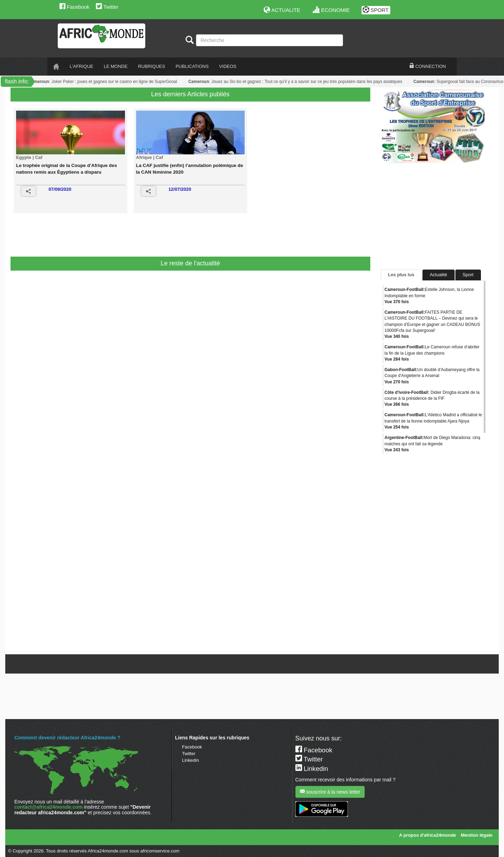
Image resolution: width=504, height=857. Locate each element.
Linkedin (190, 760)
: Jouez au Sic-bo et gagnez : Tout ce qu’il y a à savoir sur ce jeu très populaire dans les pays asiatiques (296, 82)
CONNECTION (428, 66)
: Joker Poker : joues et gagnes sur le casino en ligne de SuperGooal (104, 82)
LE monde (116, 66)
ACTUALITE (282, 10)
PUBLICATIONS (192, 66)
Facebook (74, 7)
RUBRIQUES (151, 66)
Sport (468, 275)
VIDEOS (228, 66)
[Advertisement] (148, 237)
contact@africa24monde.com (48, 807)
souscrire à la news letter (330, 792)
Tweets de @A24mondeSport (411, 649)
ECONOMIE (331, 10)
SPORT (376, 10)
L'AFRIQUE (82, 66)
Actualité (439, 275)
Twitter (107, 7)
